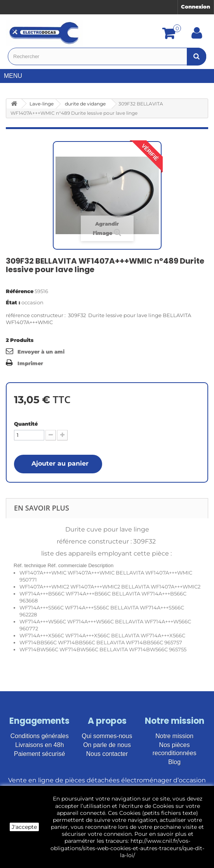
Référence (20, 291)
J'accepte (24, 827)
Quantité (26, 424)
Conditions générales (40, 736)
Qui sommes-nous (107, 736)
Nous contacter (107, 754)
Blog (174, 762)
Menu (16, 76)
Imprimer (30, 363)
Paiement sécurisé (40, 754)
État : (13, 302)
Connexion (196, 7)
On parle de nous (107, 745)
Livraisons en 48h (39, 745)
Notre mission (174, 736)
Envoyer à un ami (41, 352)
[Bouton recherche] (197, 56)
